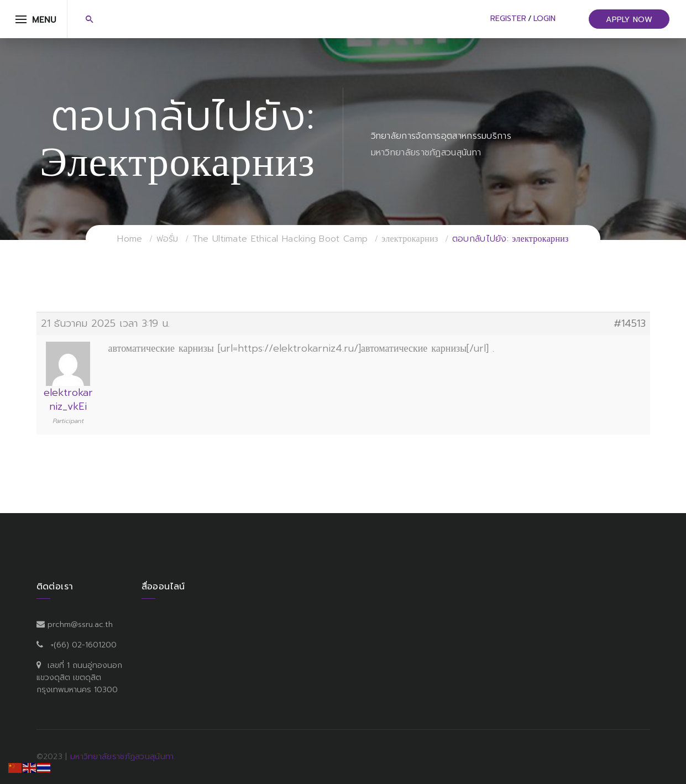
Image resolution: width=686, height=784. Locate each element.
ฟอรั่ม (167, 239)
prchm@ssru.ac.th (80, 624)
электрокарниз (410, 239)
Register (508, 19)
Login (544, 19)
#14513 (630, 324)
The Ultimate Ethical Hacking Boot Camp (280, 239)
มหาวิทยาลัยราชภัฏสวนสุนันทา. (123, 757)
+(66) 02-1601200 (83, 645)
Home (130, 239)
